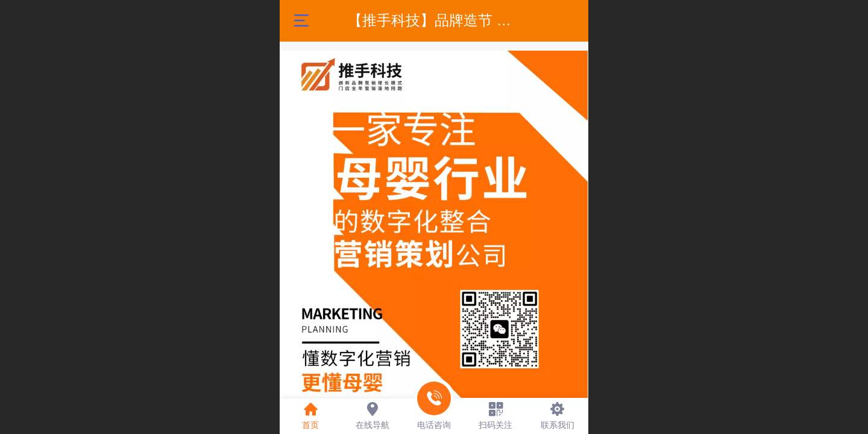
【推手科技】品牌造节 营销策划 (451, 20)
